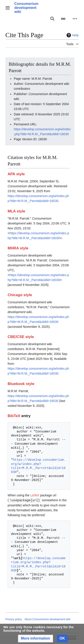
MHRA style (18, 248)
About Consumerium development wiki (47, 619)
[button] (36, 639)
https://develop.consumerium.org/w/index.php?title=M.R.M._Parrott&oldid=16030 (38, 466)
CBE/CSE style (21, 337)
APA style (16, 174)
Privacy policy (14, 619)
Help (72, 35)
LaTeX (35, 495)
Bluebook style (21, 384)
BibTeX (14, 416)
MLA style (16, 211)
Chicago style (20, 295)
